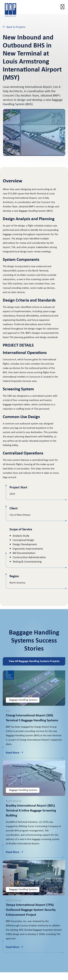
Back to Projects (14, 27)
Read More (15, 753)
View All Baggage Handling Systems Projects (34, 661)
